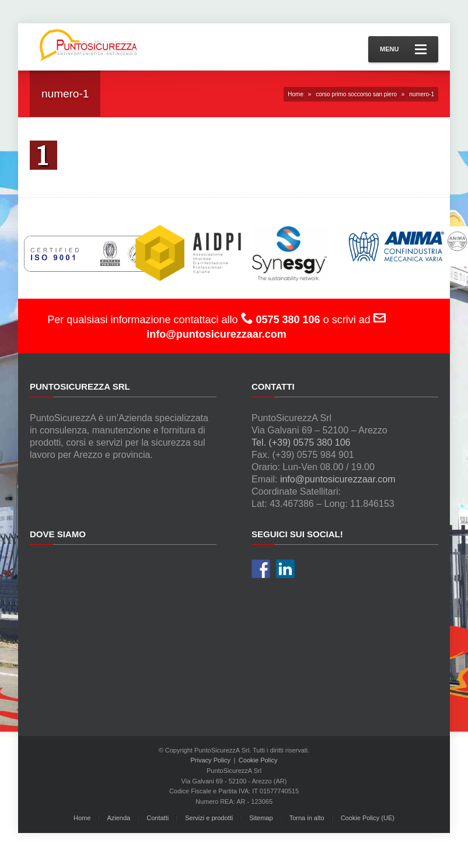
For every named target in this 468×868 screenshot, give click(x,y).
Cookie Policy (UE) (368, 818)
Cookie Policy (258, 760)
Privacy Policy (211, 760)
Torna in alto (307, 818)
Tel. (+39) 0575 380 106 (301, 442)
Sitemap (261, 818)
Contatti (158, 818)
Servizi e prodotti (209, 818)
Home (296, 94)
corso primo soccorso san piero (356, 94)
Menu (403, 49)
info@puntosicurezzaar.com (338, 479)
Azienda (118, 818)
